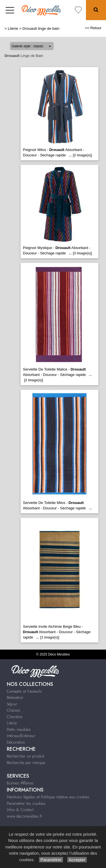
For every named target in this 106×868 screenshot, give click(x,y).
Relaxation (15, 697)
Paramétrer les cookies (26, 803)
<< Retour (93, 28)
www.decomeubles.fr (25, 816)
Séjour (12, 704)
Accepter (77, 860)
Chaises (14, 710)
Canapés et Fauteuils (24, 691)
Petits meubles (19, 729)
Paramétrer (51, 860)
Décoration (16, 742)
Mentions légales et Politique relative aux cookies (48, 797)
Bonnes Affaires (20, 783)
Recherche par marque (26, 763)
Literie (13, 28)
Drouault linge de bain (41, 28)
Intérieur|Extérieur (21, 736)
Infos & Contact (20, 810)
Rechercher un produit (25, 756)
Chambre (15, 717)
